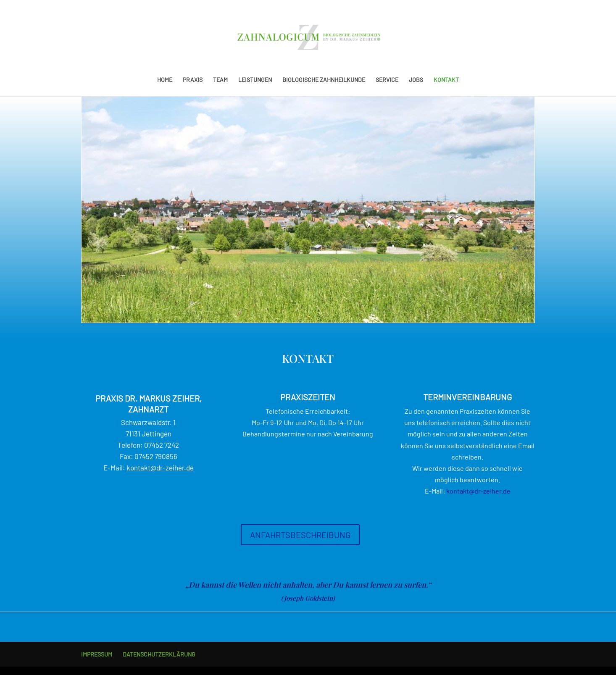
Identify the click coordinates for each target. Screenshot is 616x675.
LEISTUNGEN (255, 80)
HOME (165, 80)
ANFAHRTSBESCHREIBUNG (300, 535)
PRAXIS (193, 80)
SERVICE (387, 80)
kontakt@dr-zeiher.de (160, 468)
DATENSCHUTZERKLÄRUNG (159, 654)
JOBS (416, 80)
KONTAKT (446, 80)
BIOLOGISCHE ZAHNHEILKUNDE (324, 80)
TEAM (220, 80)
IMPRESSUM (97, 654)
